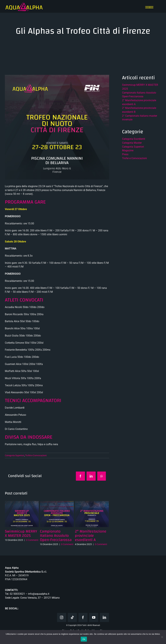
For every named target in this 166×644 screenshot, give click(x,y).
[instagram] (62, 617)
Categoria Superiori (15, 455)
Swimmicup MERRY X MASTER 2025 (21, 534)
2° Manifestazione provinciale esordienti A (91, 536)
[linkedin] (104, 617)
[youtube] (94, 617)
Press (125, 154)
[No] (162, 637)
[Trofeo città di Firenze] (57, 127)
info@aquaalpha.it (39, 594)
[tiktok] (72, 617)
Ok (84, 639)
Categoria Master (132, 143)
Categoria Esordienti (134, 139)
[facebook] (83, 617)
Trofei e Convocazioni (36, 455)
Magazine (128, 150)
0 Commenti (32, 540)
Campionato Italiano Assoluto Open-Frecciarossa (56, 536)
